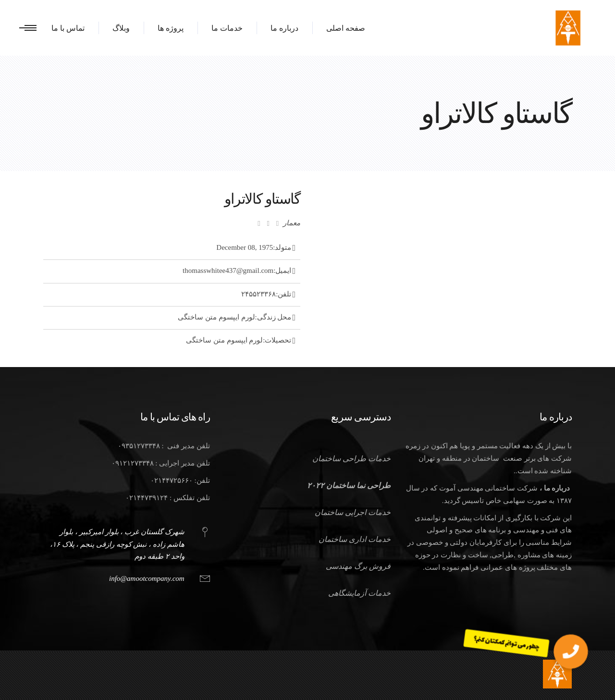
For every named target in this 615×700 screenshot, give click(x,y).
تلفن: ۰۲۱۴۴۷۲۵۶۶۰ (180, 480)
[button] (571, 651)
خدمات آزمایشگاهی (359, 593)
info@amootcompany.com (147, 578)
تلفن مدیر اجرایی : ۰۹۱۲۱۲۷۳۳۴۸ (161, 463)
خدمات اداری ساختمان (355, 539)
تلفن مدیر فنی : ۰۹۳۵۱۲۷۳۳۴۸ (164, 446)
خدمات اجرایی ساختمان (353, 512)
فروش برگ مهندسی (358, 566)
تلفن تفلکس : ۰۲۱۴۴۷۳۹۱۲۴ (167, 498)
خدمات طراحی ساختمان (351, 459)
